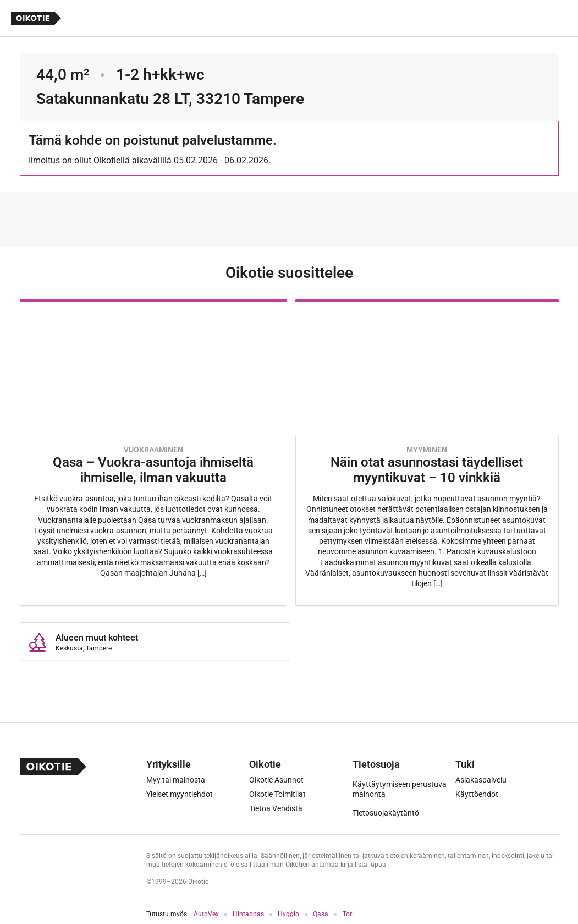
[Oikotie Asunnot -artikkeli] (153, 452)
